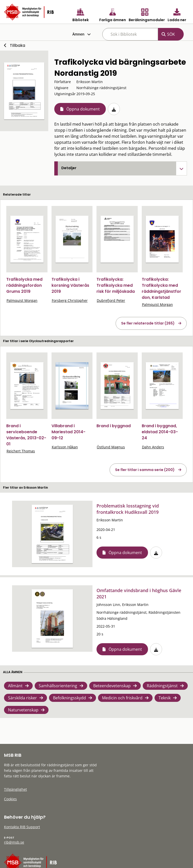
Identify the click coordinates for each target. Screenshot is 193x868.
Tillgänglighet (15, 789)
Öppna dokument (83, 109)
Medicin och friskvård (122, 698)
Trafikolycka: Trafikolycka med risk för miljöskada (116, 285)
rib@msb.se (14, 842)
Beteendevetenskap (112, 686)
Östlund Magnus (111, 447)
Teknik (165, 698)
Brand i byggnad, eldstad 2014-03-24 (160, 432)
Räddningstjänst (162, 686)
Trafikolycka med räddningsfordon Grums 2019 (24, 285)
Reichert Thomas (21, 451)
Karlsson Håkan (65, 447)
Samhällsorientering (58, 686)
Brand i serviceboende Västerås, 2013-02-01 (26, 435)
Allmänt (15, 686)
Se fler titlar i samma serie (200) (145, 470)
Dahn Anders (153, 447)
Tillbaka (17, 45)
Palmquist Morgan (22, 300)
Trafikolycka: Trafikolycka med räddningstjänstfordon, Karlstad (161, 288)
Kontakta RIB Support (22, 827)
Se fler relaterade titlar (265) (148, 323)
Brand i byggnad (114, 426)
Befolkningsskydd (69, 698)
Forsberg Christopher (70, 300)
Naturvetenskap (23, 710)
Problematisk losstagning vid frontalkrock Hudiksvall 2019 (128, 509)
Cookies (10, 799)
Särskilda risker (22, 698)
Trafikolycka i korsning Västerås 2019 (70, 285)
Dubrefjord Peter (111, 300)
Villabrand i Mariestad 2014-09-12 (68, 432)
